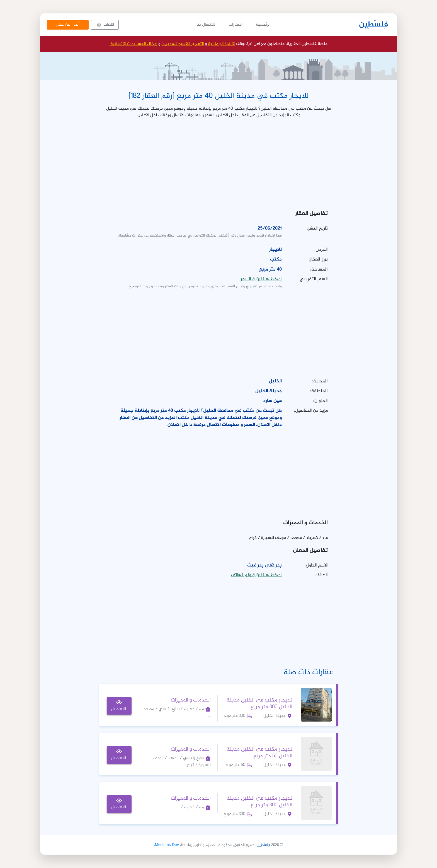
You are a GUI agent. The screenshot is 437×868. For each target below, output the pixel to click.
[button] (105, 25)
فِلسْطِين (373, 25)
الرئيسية (263, 25)
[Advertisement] (218, 162)
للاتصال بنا (206, 25)
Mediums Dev (167, 845)
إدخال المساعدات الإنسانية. (133, 44)
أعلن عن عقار (68, 25)
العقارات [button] (236, 25)
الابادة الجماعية (221, 44)
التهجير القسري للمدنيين (183, 44)
